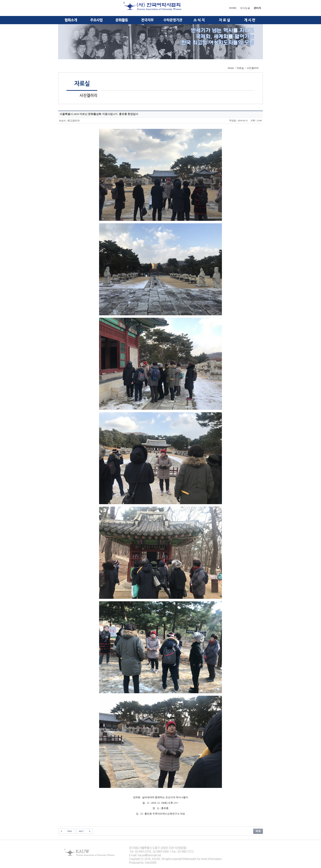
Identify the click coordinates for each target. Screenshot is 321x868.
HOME (233, 8)
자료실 (240, 68)
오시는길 (245, 8)
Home (231, 68)
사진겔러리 (253, 68)
